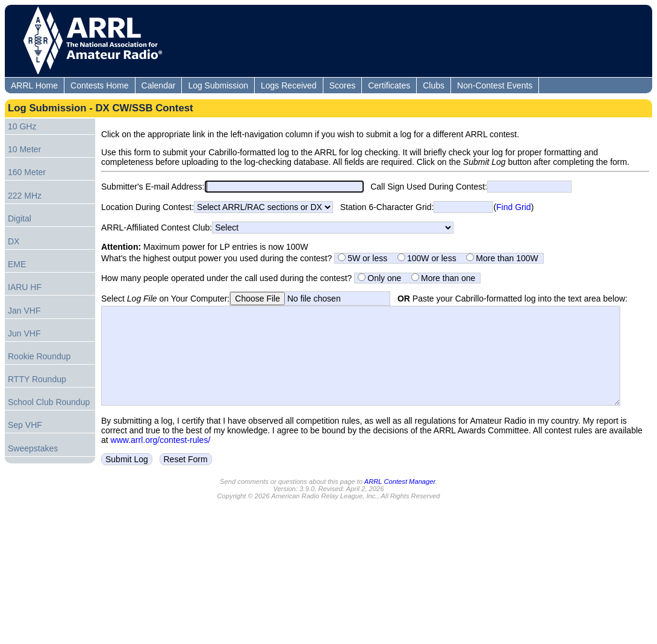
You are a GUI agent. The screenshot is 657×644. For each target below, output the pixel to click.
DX (14, 241)
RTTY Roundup (37, 379)
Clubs (434, 85)
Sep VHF (25, 425)
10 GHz (22, 126)
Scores (343, 85)
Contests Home (99, 85)
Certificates (389, 85)
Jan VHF (24, 311)
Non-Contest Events (495, 85)
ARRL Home (34, 85)
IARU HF (25, 287)
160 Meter (27, 172)
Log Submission (218, 85)
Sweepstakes (33, 448)
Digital (20, 218)
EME (17, 264)
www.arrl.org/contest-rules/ (161, 458)
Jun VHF (24, 333)
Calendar (159, 85)
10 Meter (24, 149)
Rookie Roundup (39, 356)
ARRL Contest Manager (400, 500)
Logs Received (289, 85)
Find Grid (514, 207)
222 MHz (25, 196)
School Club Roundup (49, 402)
